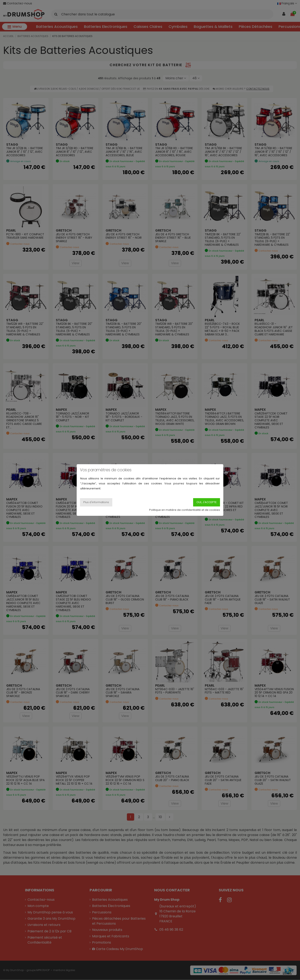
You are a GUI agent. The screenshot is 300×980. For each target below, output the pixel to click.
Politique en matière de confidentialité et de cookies (185, 510)
